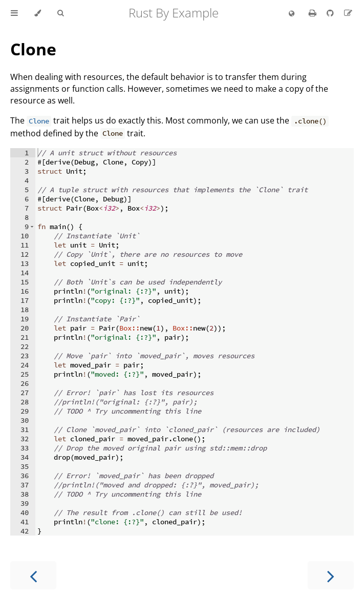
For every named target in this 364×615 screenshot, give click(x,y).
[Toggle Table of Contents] (14, 13)
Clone (33, 49)
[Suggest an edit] (348, 13)
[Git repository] (331, 13)
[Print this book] (314, 13)
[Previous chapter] (33, 575)
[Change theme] (38, 13)
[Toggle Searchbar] (60, 13)
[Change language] (292, 14)
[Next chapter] (331, 575)
